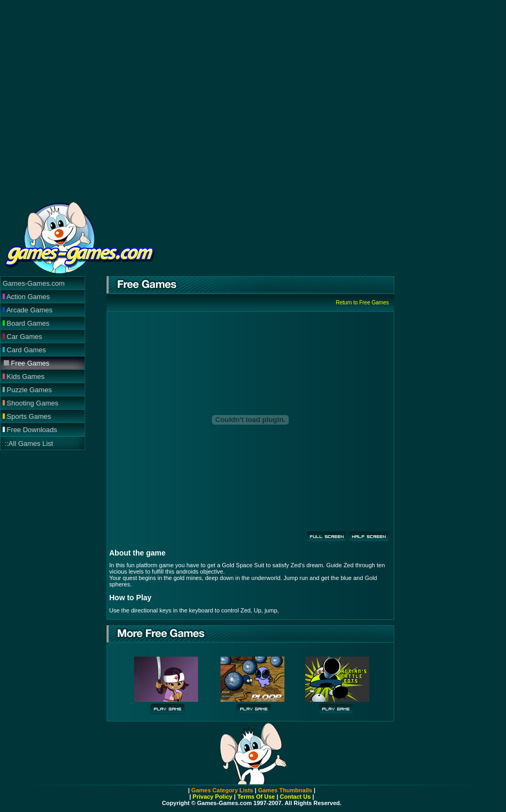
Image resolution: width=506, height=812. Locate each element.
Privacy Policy (213, 797)
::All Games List (28, 444)
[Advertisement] (159, 100)
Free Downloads (30, 430)
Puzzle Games (27, 390)
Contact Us (295, 797)
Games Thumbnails (285, 790)
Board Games (26, 323)
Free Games (27, 363)
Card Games (24, 350)
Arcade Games (28, 310)
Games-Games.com (34, 283)
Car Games (22, 337)
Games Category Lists (222, 790)
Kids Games (23, 376)
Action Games (26, 297)
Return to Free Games (362, 303)
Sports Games (27, 416)
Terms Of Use (255, 797)
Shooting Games (30, 403)
